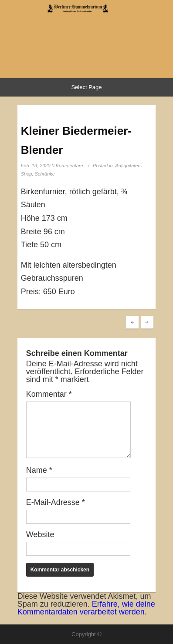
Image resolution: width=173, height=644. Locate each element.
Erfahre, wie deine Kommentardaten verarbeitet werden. (86, 608)
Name (39, 470)
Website (40, 534)
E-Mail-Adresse (56, 502)
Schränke (44, 174)
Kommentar (49, 394)
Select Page (86, 87)
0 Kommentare (68, 166)
